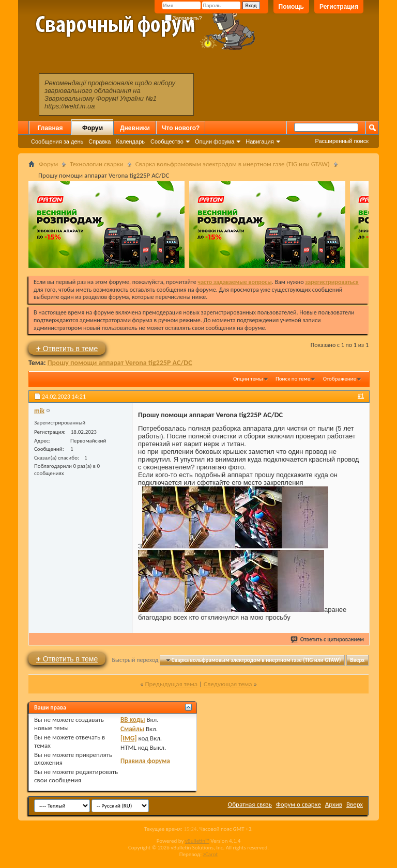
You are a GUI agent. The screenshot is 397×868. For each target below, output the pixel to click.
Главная (50, 128)
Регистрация (339, 7)
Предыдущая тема (171, 684)
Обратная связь (250, 804)
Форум (93, 128)
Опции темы (248, 379)
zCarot (211, 854)
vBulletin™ (197, 841)
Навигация (259, 141)
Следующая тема (228, 684)
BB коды (133, 720)
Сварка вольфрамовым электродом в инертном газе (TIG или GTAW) (233, 164)
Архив (334, 804)
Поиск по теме (293, 379)
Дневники (135, 128)
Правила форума (145, 761)
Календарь (130, 141)
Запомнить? (184, 18)
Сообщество (167, 141)
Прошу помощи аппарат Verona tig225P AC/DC (120, 363)
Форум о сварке (299, 804)
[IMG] (129, 738)
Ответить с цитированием (328, 640)
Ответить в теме (67, 348)
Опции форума (215, 141)
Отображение (340, 379)
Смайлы (132, 729)
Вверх (357, 660)
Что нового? (181, 128)
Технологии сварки (97, 164)
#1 (361, 396)
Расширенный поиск (342, 141)
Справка (100, 141)
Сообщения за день (57, 141)
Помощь (291, 7)
